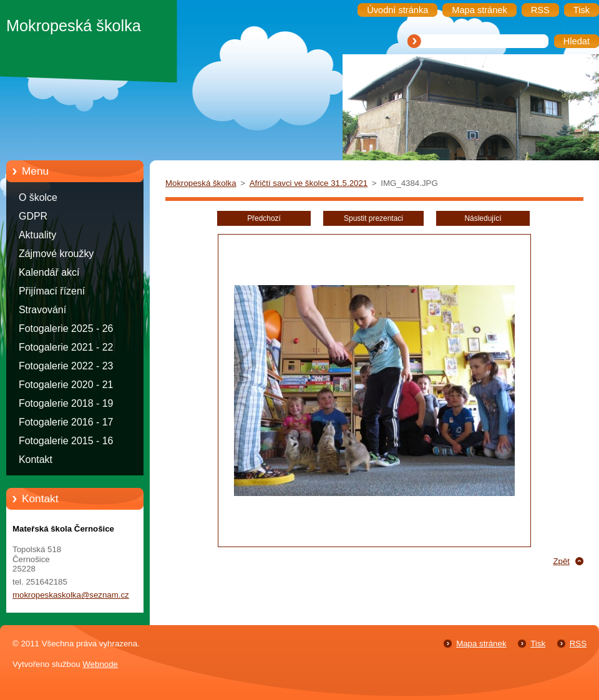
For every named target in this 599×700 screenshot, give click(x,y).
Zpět (561, 561)
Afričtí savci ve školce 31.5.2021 (309, 183)
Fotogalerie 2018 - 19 (66, 403)
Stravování (42, 310)
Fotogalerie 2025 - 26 (66, 328)
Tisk (538, 644)
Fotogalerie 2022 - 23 (66, 366)
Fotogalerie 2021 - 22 (66, 347)
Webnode (100, 664)
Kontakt (36, 459)
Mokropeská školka (201, 183)
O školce (38, 197)
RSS (578, 644)
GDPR (33, 216)
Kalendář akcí (49, 272)
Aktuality (37, 235)
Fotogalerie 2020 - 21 (66, 385)
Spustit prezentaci (373, 218)
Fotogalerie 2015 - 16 (66, 441)
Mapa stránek (481, 644)
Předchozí (264, 218)
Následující (483, 218)
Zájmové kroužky (56, 254)
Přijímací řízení (52, 291)
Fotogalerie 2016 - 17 (66, 422)
